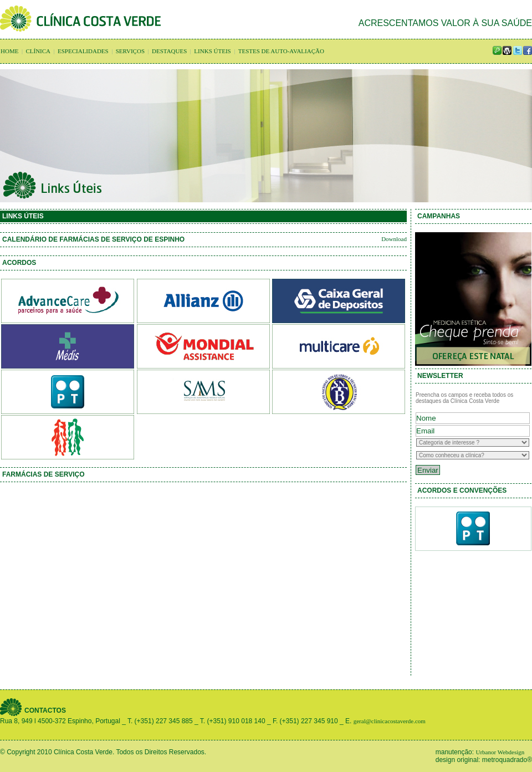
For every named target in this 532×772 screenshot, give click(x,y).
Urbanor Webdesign (500, 752)
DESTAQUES (169, 51)
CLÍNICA (38, 51)
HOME (9, 51)
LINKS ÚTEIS (212, 51)
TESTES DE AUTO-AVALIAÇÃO (281, 51)
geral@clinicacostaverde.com (390, 721)
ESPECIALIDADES (83, 51)
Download (394, 239)
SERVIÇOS (130, 51)
